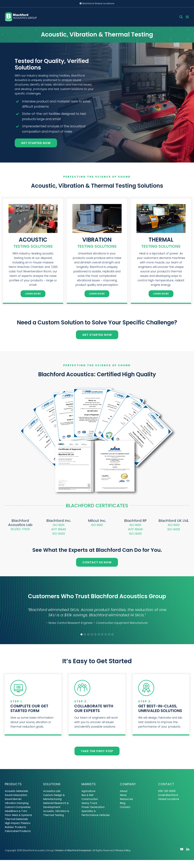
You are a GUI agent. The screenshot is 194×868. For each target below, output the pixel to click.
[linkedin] (188, 849)
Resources (126, 799)
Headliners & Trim (16, 811)
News (123, 795)
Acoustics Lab (52, 791)
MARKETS (89, 784)
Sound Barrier (13, 799)
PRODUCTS (13, 784)
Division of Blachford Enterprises (73, 850)
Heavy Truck (89, 803)
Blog (123, 803)
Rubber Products (15, 827)
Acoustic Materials (16, 791)
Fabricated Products (18, 831)
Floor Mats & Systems (18, 815)
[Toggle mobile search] (181, 17)
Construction (90, 799)
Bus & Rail (87, 795)
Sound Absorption (16, 795)
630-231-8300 (167, 791)
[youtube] (182, 849)
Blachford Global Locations (97, 3)
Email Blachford (168, 795)
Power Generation (93, 807)
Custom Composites (18, 807)
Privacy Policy (123, 850)
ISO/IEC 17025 (20, 529)
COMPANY (128, 784)
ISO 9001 (59, 525)
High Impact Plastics (18, 823)
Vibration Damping (17, 803)
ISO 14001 (59, 534)
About (124, 791)
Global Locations (169, 799)
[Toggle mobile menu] (188, 17)
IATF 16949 (59, 529)
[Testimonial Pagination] (81, 634)
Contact (125, 807)
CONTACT (166, 784)
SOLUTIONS (52, 784)
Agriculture (88, 791)
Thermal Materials (16, 819)
